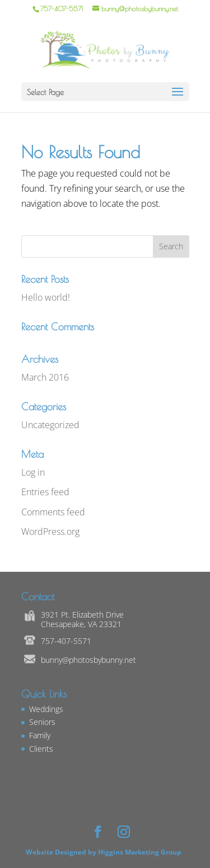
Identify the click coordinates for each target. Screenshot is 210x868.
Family (40, 735)
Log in (33, 472)
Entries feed (45, 492)
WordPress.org (50, 532)
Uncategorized (50, 425)
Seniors (42, 722)
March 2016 (45, 377)
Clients (41, 749)
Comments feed (53, 512)
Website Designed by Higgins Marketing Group (105, 852)
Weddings (46, 709)
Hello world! (46, 297)
